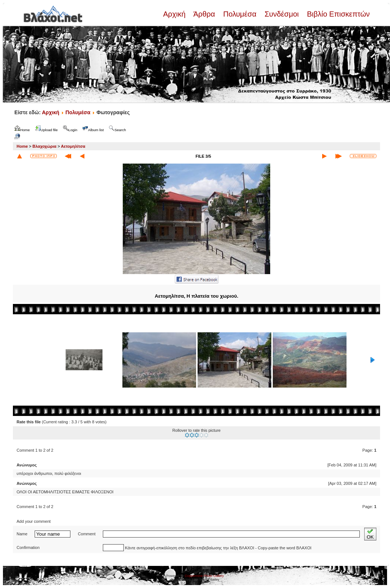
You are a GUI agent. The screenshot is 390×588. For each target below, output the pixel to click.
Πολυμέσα (240, 14)
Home (22, 146)
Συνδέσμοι (282, 14)
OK (370, 534)
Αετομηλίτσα (73, 146)
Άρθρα (204, 14)
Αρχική (175, 14)
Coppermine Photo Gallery (204, 576)
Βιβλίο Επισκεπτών (337, 14)
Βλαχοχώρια (44, 146)
